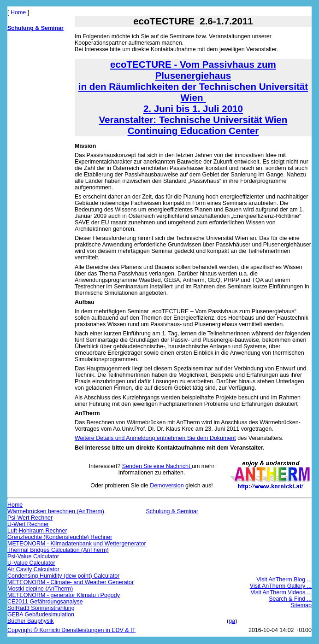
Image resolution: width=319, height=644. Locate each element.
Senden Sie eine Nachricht (157, 466)
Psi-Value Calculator (33, 556)
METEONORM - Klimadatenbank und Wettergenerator (77, 544)
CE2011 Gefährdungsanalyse (45, 602)
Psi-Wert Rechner (30, 518)
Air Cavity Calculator (33, 569)
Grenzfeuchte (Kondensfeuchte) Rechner (60, 537)
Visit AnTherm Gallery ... (281, 586)
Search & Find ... (290, 599)
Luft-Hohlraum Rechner (37, 531)
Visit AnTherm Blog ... (284, 580)
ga (232, 621)
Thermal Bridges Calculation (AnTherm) (58, 550)
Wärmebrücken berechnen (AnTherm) (56, 511)
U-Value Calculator (31, 563)
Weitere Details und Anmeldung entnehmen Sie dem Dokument (155, 438)
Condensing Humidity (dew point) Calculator (63, 576)
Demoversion (167, 486)
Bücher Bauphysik (31, 621)
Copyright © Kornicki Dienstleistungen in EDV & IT (71, 630)
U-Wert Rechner (28, 524)
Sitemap (301, 605)
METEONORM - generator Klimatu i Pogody (64, 595)
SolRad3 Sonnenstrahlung (41, 608)
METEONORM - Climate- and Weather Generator (71, 582)
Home (18, 12)
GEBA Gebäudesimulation (41, 615)
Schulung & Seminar (35, 28)
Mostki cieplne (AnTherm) (40, 589)
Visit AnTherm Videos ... (281, 592)
